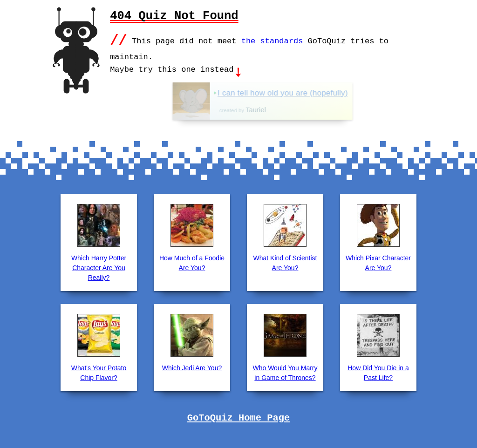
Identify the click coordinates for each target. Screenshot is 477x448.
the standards (272, 40)
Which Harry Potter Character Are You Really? (99, 267)
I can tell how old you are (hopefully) (307, 92)
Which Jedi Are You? (192, 367)
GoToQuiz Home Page (238, 417)
